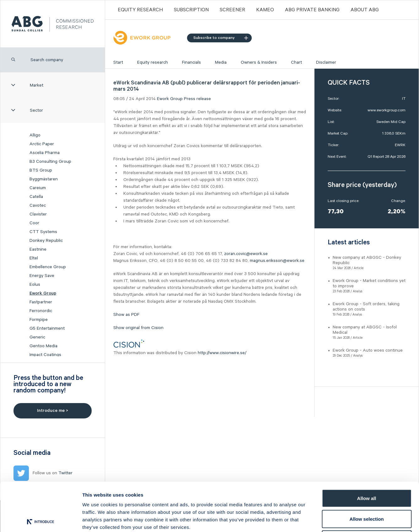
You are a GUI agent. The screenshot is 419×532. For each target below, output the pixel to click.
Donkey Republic (46, 241)
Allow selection (366, 470)
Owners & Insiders (259, 62)
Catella (36, 197)
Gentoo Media (43, 346)
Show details (329, 520)
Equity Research (140, 10)
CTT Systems (43, 232)
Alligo (35, 135)
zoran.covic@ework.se (246, 254)
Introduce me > (53, 411)
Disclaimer (326, 62)
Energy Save (42, 276)
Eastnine (38, 249)
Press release (197, 99)
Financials (191, 62)
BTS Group (41, 170)
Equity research (153, 62)
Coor (34, 223)
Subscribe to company (221, 38)
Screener (232, 10)
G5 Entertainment (47, 328)
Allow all (367, 450)
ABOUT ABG (365, 10)
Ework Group (43, 293)
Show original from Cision (138, 328)
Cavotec (38, 205)
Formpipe (39, 320)
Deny (367, 491)
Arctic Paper (42, 144)
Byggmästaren (44, 179)
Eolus (35, 285)
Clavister (38, 214)
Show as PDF (126, 315)
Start (118, 62)
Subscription (191, 10)
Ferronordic (41, 311)
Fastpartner (41, 302)
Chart (296, 62)
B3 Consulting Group (50, 162)
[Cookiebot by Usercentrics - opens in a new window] (41, 520)
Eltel (34, 258)
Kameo (265, 10)
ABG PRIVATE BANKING (312, 10)
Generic (37, 337)
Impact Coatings (45, 355)
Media (221, 62)
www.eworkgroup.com (387, 110)
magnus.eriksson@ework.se (277, 261)
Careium (38, 188)
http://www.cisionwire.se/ (222, 353)
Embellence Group (48, 267)
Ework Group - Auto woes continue (368, 350)
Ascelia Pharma (45, 153)
